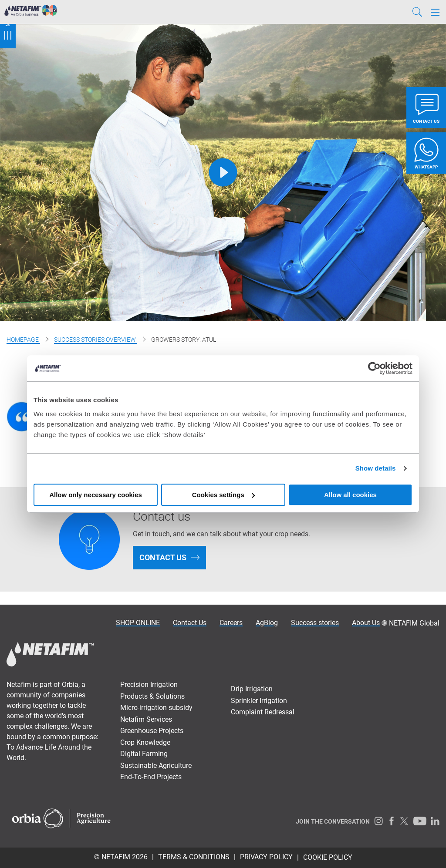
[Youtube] (420, 821)
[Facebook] (392, 821)
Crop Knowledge (145, 742)
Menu (8, 24)
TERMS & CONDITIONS (194, 857)
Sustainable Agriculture (156, 765)
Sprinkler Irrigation (259, 701)
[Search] (417, 12)
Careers (231, 623)
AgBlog (267, 623)
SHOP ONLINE (138, 623)
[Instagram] (378, 821)
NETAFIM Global (414, 623)
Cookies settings (223, 495)
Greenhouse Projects (152, 731)
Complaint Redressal (263, 712)
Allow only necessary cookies (96, 495)
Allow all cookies (350, 495)
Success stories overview (96, 340)
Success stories (315, 623)
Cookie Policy (328, 857)
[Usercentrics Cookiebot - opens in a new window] (374, 368)
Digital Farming (144, 754)
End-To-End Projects (151, 777)
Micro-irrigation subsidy (156, 708)
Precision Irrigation (149, 685)
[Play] (223, 173)
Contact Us (190, 623)
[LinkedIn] (435, 821)
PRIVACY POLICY (266, 857)
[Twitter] (405, 821)
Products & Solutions (152, 696)
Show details (376, 468)
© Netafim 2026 (121, 857)
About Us (366, 623)
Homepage (23, 340)
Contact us (163, 557)
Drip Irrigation (252, 689)
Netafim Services (146, 719)
